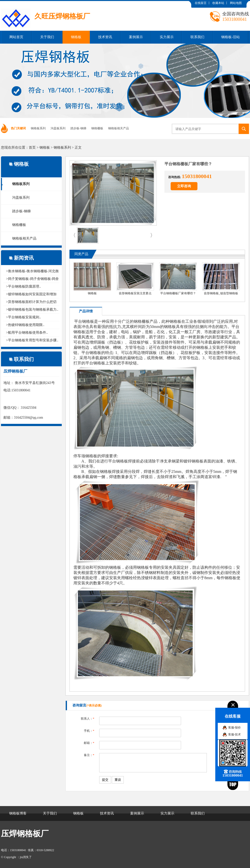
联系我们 (197, 37)
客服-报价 (235, 728)
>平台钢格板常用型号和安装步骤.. (32, 340)
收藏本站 (218, 3)
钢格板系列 (38, 128)
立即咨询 (184, 186)
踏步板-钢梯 (78, 128)
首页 (32, 148)
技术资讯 (105, 37)
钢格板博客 (18, 813)
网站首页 (16, 37)
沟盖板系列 (58, 128)
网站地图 (236, 3)
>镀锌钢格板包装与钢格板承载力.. (32, 310)
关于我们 (47, 37)
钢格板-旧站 (231, 37)
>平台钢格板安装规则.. (23, 317)
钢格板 (76, 37)
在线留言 (201, 3)
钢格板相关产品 (119, 128)
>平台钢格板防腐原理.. (23, 286)
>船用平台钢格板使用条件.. (27, 333)
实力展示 (167, 37)
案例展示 (136, 37)
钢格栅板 (97, 128)
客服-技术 (235, 734)
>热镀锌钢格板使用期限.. (25, 325)
